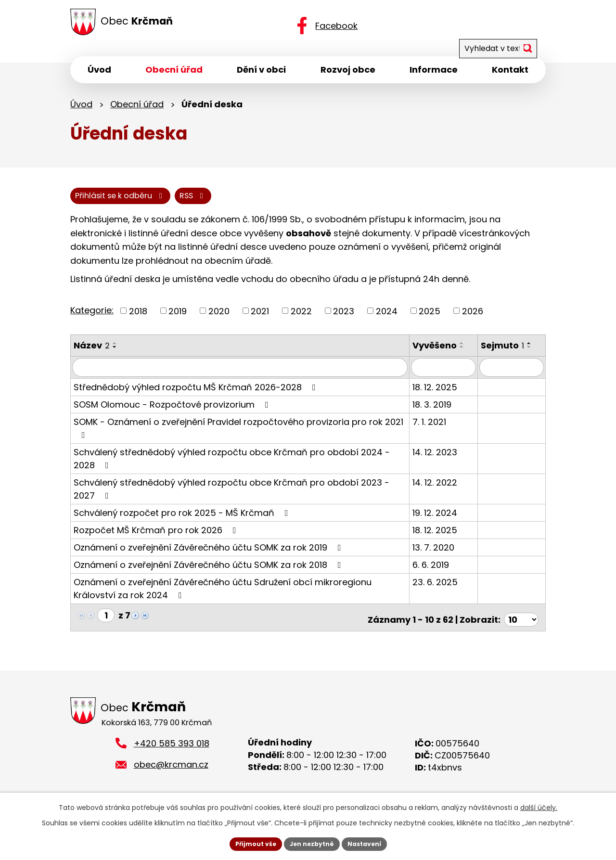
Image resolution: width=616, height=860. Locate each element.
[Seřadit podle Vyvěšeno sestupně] (473, 355)
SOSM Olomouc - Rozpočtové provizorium (173, 411)
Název (92, 353)
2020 (219, 318)
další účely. (539, 805)
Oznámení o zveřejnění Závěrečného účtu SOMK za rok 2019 (209, 554)
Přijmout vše (248, 843)
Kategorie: (92, 317)
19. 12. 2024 (446, 520)
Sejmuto (508, 353)
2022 (301, 318)
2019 (178, 318)
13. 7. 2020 (444, 554)
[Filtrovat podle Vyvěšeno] (452, 374)
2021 (260, 318)
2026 (473, 318)
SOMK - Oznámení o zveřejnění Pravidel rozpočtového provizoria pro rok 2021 (238, 434)
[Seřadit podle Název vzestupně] (115, 351)
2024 (387, 318)
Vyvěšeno (446, 353)
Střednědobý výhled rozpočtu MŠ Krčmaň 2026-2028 (197, 394)
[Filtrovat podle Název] (245, 374)
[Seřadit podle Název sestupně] (115, 355)
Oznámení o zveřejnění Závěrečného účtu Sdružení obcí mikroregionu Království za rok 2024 (245, 595)
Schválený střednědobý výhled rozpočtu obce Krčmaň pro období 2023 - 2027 (243, 495)
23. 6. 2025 (446, 589)
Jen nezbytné (312, 843)
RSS (91, 202)
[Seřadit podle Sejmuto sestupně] (535, 355)
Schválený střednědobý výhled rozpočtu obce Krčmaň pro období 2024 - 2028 (244, 465)
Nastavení (372, 843)
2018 (138, 318)
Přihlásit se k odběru (176, 202)
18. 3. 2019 (443, 411)
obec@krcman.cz (171, 770)
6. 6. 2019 (442, 571)
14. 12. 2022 (446, 489)
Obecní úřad (137, 109)
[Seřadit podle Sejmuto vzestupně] (535, 351)
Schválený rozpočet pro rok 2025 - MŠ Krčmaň (183, 520)
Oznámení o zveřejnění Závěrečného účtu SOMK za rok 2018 (209, 571)
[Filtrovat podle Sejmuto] (514, 374)
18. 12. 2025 (446, 394)
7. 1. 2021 (440, 429)
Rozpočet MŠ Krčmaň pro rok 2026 (157, 537)
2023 (344, 318)
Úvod (81, 109)
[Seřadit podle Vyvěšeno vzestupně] (473, 351)
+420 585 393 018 (172, 748)
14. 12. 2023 (446, 459)
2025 (430, 318)
